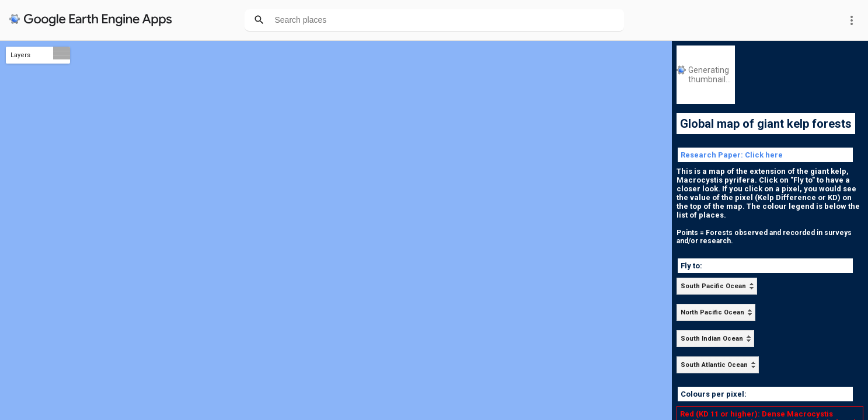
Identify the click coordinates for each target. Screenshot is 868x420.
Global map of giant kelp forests (766, 124)
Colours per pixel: (714, 394)
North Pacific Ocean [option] (712, 312)
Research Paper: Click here (732, 155)
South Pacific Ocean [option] (713, 286)
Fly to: (691, 266)
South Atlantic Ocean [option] (714, 365)
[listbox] (717, 286)
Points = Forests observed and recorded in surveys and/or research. (764, 237)
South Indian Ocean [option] (712, 339)
